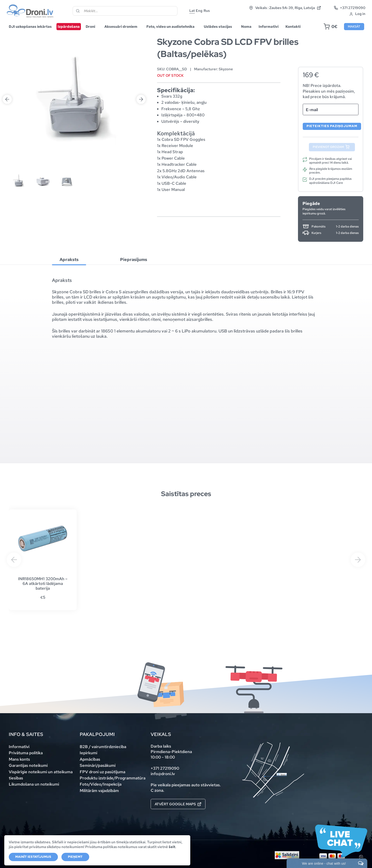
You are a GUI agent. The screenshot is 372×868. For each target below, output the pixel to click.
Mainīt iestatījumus (33, 857)
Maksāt (354, 26)
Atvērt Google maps (178, 804)
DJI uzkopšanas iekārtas (30, 26)
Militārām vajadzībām (99, 791)
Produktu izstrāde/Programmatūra (113, 778)
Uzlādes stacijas (218, 26)
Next (141, 49)
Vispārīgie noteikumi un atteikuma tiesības (41, 775)
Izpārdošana (69, 26)
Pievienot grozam (328, 147)
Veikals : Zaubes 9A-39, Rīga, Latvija (285, 8)
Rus (207, 11)
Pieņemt (75, 857)
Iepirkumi (88, 753)
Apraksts (69, 260)
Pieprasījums (134, 260)
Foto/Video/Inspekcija (101, 784)
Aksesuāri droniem (121, 26)
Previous (7, 49)
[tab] (69, 260)
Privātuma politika (26, 753)
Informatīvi (269, 26)
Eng (199, 11)
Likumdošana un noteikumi (34, 784)
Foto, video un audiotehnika (170, 26)
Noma (246, 26)
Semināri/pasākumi (98, 765)
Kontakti (293, 26)
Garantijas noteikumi (28, 765)
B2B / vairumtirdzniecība (103, 747)
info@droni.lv (163, 774)
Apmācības (90, 759)
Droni (90, 26)
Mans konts (19, 759)
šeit (172, 847)
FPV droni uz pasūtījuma (102, 772)
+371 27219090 (350, 8)
